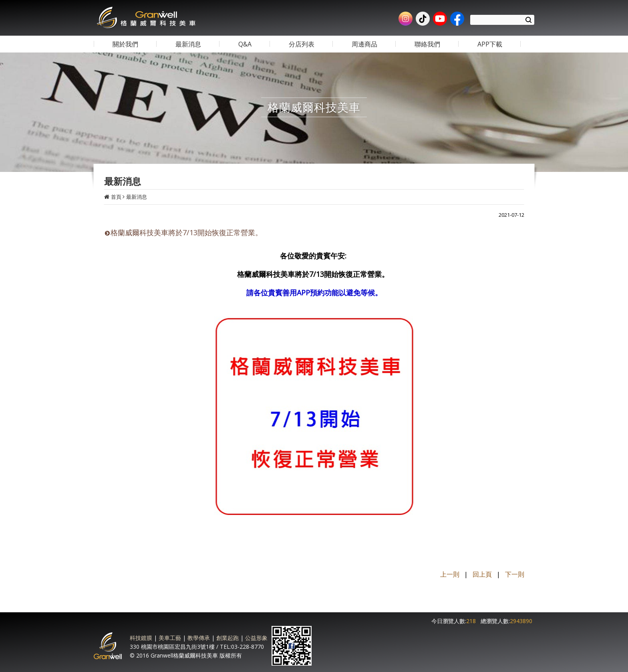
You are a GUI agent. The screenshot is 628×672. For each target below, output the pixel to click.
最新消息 (137, 197)
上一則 (450, 574)
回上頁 (482, 574)
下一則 (515, 574)
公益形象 (256, 638)
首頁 (116, 197)
